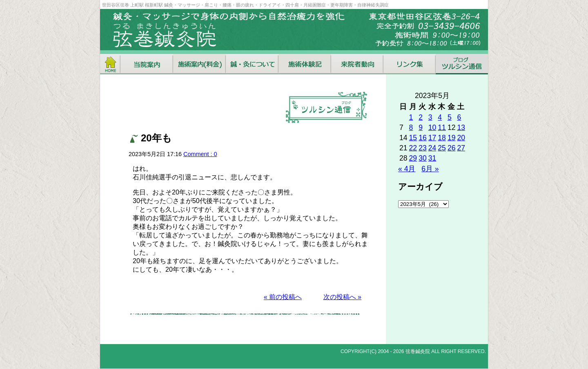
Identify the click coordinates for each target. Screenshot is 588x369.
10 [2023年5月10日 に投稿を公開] (432, 127)
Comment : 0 (200, 154)
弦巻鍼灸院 (418, 351)
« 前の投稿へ (283, 297)
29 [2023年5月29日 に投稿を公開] (413, 158)
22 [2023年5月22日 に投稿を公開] (413, 148)
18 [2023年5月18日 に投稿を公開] (442, 138)
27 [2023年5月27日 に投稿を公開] (461, 148)
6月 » (430, 169)
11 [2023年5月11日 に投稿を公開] (442, 127)
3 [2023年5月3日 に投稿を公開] (430, 117)
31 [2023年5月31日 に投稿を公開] (432, 158)
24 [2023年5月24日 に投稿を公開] (432, 148)
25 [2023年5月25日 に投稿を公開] (442, 148)
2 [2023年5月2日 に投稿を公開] (421, 117)
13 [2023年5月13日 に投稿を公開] (461, 127)
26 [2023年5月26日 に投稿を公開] (452, 148)
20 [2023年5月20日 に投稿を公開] (461, 138)
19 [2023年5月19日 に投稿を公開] (452, 138)
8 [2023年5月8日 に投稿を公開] (411, 127)
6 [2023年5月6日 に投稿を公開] (459, 117)
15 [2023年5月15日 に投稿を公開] (413, 138)
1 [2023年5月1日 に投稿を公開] (411, 117)
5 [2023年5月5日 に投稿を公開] (450, 117)
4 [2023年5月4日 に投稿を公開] (440, 117)
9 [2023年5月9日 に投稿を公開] (421, 127)
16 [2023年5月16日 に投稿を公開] (423, 138)
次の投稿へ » (342, 297)
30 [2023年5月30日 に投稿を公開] (423, 158)
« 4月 (407, 169)
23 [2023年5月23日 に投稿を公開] (423, 148)
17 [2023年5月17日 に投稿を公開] (432, 138)
